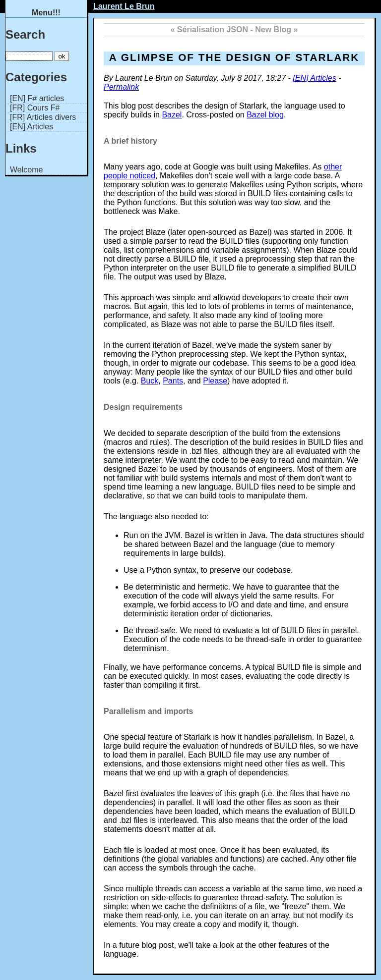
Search (25, 34)
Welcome (26, 170)
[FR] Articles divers (43, 117)
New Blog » (276, 29)
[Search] (29, 56)
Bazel (172, 115)
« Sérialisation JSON (210, 29)
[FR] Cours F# (35, 108)
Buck (150, 381)
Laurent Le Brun (124, 6)
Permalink (121, 87)
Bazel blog (265, 115)
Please (215, 381)
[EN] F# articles (37, 98)
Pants (173, 381)
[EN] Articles (32, 127)
